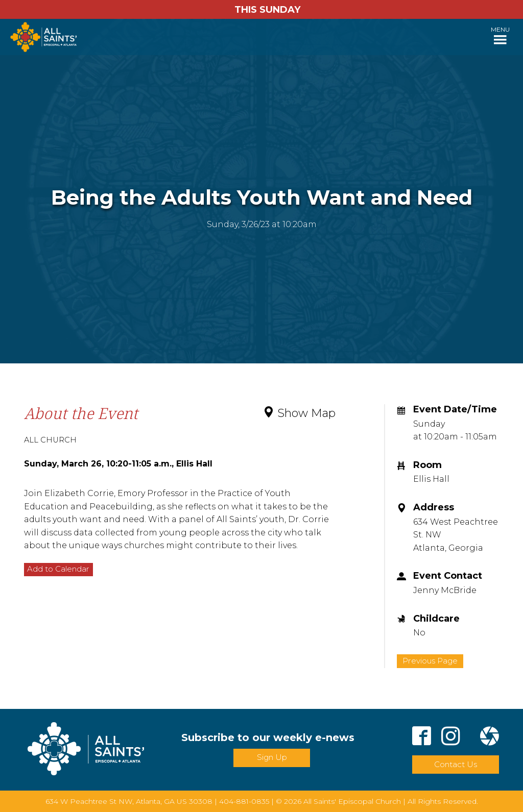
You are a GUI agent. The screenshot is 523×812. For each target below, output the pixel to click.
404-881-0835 (244, 801)
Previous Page (430, 661)
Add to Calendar (58, 569)
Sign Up (272, 757)
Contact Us (456, 764)
